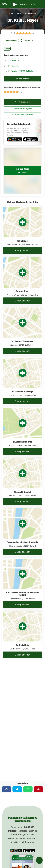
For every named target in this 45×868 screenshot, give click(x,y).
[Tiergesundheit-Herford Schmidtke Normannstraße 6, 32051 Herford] (22, 532)
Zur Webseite (14, 66)
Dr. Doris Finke (23, 645)
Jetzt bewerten (23, 102)
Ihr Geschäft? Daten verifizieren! (22, 115)
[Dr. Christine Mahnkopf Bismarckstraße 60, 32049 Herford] (22, 381)
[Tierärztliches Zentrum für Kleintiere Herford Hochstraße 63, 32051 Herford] (22, 583)
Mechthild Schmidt (22, 492)
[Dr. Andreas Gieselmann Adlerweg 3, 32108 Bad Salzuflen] (22, 331)
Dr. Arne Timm (22, 291)
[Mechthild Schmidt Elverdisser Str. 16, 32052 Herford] (22, 482)
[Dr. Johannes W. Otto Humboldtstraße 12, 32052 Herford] (22, 431)
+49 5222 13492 (15, 61)
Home (11, 13)
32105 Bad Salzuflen (30, 13)
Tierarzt (7, 49)
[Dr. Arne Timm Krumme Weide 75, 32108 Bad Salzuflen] (22, 281)
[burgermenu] (5, 4)
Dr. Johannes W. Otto (23, 442)
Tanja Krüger (22, 241)
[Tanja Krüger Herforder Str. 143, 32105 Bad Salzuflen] (22, 230)
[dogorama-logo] (20, 4)
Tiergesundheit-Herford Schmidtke (22, 542)
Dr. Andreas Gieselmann (22, 341)
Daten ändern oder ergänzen (22, 109)
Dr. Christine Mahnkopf (22, 392)
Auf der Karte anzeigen (22, 171)
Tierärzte (18, 13)
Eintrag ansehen (22, 251)
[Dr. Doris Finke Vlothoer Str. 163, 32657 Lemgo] (22, 635)
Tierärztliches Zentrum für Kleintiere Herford (22, 594)
